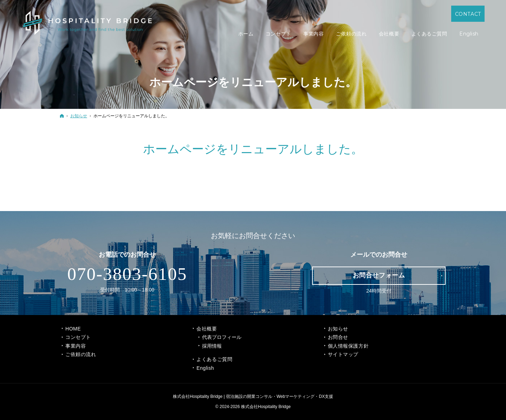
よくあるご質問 (214, 359)
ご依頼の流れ (81, 354)
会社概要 (207, 329)
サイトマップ (343, 354)
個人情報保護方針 (348, 346)
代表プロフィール (222, 337)
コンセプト (78, 337)
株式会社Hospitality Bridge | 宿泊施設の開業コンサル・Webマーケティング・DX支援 (253, 396)
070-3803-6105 (127, 274)
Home (73, 329)
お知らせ (338, 329)
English (205, 368)
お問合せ (338, 337)
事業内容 (76, 346)
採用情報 (212, 346)
